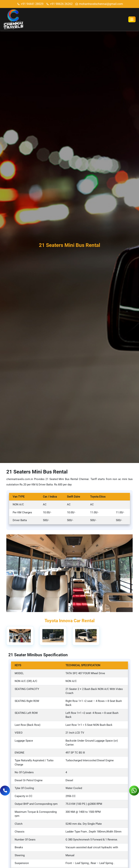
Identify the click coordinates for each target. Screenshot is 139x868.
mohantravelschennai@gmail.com (99, 4)
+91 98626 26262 (59, 4)
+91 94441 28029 (30, 4)
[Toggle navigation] (132, 19)
